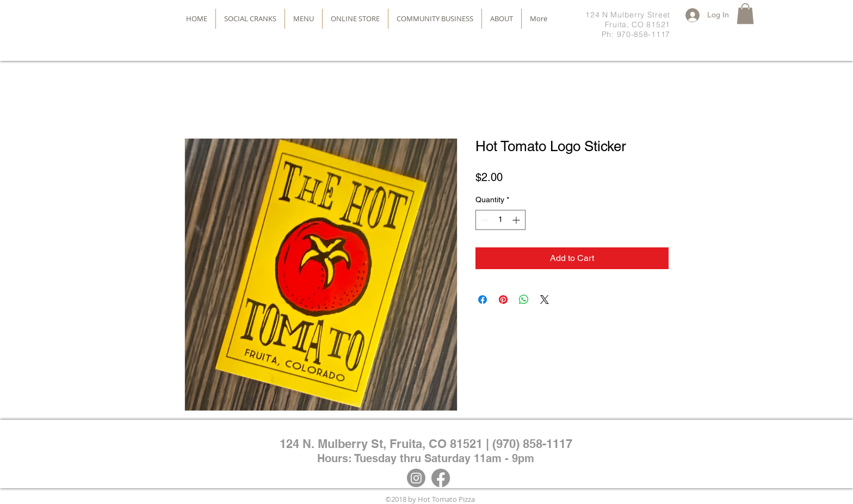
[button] (745, 14)
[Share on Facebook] (483, 300)
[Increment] (517, 220)
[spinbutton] (500, 220)
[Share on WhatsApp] (524, 300)
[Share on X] (545, 300)
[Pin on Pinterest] (503, 300)
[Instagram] (416, 478)
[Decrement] (484, 220)
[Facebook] (441, 478)
